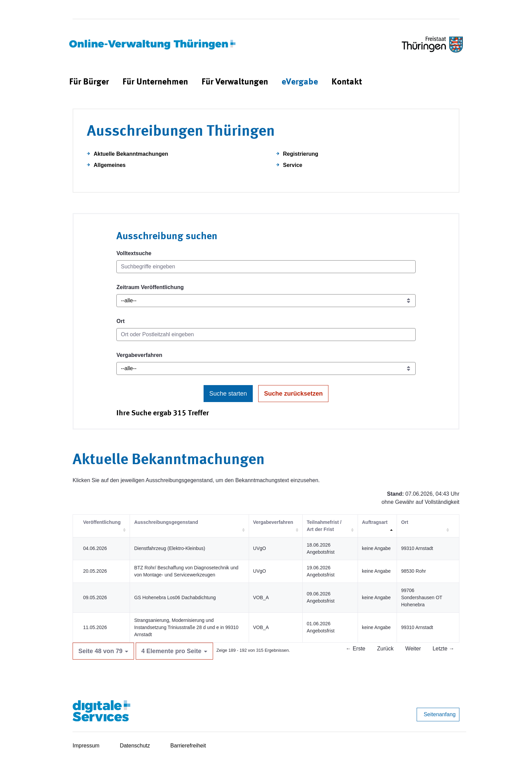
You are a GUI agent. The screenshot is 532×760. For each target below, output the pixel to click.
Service (293, 165)
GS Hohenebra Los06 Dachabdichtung (175, 597)
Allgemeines (110, 165)
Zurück (385, 649)
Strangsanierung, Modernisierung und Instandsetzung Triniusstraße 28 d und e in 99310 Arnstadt (186, 627)
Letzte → (443, 649)
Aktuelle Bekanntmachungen (131, 154)
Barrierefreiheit (188, 746)
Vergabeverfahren (139, 355)
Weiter (413, 649)
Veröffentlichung (102, 522)
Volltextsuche (134, 253)
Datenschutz (135, 746)
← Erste (356, 649)
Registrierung (301, 154)
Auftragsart (375, 522)
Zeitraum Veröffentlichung (150, 287)
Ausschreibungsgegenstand (166, 522)
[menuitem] (89, 82)
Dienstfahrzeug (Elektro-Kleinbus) (169, 548)
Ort (120, 321)
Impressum (86, 746)
